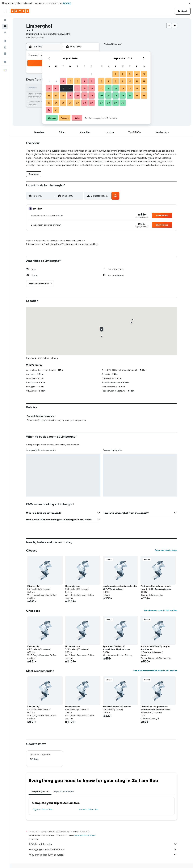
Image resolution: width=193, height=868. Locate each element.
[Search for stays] (5, 26)
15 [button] (92, 88)
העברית (67, 3)
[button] (190, 3)
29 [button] (92, 103)
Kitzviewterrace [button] (73, 586)
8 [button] (92, 81)
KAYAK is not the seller (103, 844)
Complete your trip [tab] (40, 791)
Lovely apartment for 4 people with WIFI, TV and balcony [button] (120, 588)
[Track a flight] (5, 47)
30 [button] (49, 110)
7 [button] (84, 81)
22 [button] (92, 96)
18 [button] (63, 96)
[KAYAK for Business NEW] (5, 54)
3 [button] (56, 81)
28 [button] (84, 103)
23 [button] (49, 103)
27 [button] (77, 103)
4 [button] (63, 81)
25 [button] (63, 103)
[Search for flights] (5, 20)
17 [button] (56, 96)
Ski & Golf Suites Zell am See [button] (117, 707)
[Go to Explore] (5, 41)
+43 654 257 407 (35, 37)
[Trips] (5, 62)
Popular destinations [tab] (64, 791)
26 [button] (70, 103)
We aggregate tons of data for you (103, 849)
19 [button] (70, 96)
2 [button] (49, 81)
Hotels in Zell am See (89, 809)
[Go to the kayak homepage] (20, 11)
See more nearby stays (166, 550)
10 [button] (56, 88)
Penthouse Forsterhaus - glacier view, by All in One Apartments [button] (156, 588)
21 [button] (85, 96)
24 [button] (56, 103)
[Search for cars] (5, 33)
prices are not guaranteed (85, 835)
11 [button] (63, 88)
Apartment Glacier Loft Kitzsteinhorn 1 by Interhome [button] (116, 648)
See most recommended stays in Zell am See (155, 671)
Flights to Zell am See (43, 809)
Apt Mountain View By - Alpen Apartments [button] (155, 648)
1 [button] (92, 74)
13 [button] (77, 88)
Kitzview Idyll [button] (34, 586)
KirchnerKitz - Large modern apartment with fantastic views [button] (156, 708)
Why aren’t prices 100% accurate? (103, 855)
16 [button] (49, 96)
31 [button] (56, 110)
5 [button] (70, 81)
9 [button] (49, 88)
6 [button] (77, 81)
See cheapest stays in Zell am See (160, 610)
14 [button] (85, 88)
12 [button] (70, 88)
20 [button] (77, 96)
